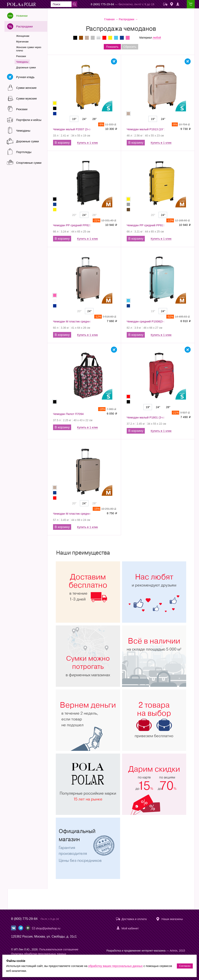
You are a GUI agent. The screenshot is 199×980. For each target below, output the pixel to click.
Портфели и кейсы (29, 120)
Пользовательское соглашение (59, 949)
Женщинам (23, 36)
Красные (104, 38)
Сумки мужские (27, 98)
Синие (122, 38)
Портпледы (24, 152)
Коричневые (81, 38)
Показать (112, 47)
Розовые (128, 38)
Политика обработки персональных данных (39, 954)
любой (157, 38)
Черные (75, 38)
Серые (93, 38)
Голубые (116, 38)
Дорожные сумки (26, 67)
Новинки (22, 16)
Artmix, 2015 (177, 951)
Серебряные (99, 38)
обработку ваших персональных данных (115, 966)
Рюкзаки (21, 56)
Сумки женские (26, 88)
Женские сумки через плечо (29, 49)
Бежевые (87, 38)
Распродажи (24, 26)
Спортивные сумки (29, 163)
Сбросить (130, 47)
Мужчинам (22, 42)
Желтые (110, 38)
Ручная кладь (25, 77)
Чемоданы (22, 62)
